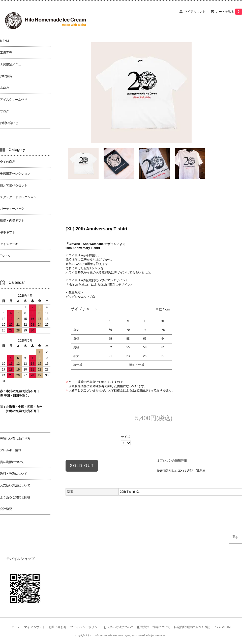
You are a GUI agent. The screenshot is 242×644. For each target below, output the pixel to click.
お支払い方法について (119, 627)
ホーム (16, 627)
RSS (217, 627)
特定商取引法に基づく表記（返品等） (183, 471)
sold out (82, 466)
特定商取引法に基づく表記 (192, 627)
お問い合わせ (57, 627)
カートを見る (229, 12)
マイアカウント (195, 12)
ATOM (226, 627)
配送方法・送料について (154, 627)
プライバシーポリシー (85, 627)
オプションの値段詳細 (172, 461)
